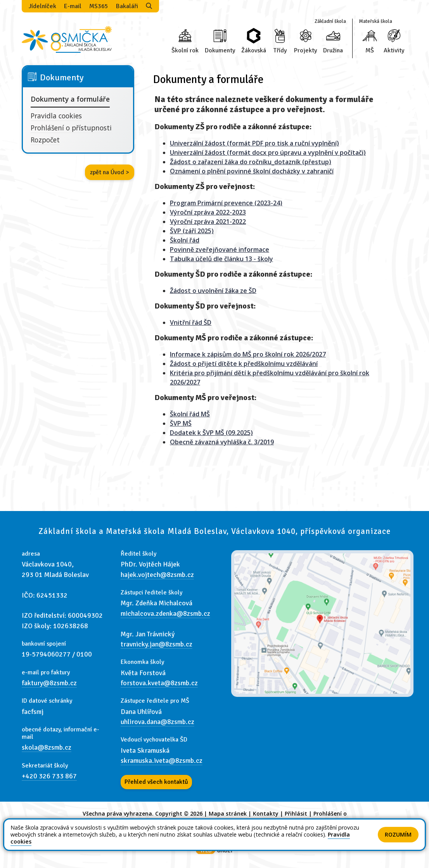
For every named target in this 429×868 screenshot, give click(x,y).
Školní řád (185, 240)
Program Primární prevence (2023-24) (226, 203)
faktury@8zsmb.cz (49, 683)
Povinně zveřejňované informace (220, 249)
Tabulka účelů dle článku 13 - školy (221, 259)
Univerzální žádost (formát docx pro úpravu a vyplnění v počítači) (268, 152)
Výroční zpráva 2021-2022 (208, 222)
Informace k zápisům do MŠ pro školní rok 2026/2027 (248, 354)
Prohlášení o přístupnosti (71, 128)
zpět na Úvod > (110, 172)
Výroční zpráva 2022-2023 (208, 212)
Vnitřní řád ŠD (191, 322)
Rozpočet (45, 140)
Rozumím (398, 834)
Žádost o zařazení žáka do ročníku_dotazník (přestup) (251, 162)
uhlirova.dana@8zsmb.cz (157, 722)
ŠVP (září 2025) (192, 231)
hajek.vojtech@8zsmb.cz (157, 575)
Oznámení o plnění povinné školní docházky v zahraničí (252, 171)
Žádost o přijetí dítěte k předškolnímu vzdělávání (244, 364)
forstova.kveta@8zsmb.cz (159, 683)
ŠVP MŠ (181, 423)
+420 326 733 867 (49, 776)
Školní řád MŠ (190, 414)
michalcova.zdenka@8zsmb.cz (165, 613)
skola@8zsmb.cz (47, 747)
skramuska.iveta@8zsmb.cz (162, 761)
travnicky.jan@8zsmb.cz (157, 644)
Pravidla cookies (56, 116)
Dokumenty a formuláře (70, 99)
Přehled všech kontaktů (156, 782)
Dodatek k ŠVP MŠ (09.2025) (211, 433)
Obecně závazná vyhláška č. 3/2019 (222, 442)
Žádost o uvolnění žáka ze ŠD (213, 291)
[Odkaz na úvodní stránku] (67, 39)
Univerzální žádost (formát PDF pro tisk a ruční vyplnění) (254, 143)
